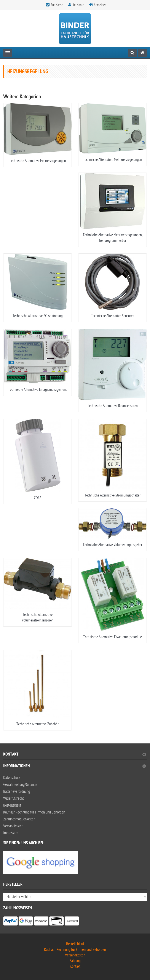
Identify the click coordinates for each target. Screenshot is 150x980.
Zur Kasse (57, 5)
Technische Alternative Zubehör (37, 724)
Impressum (11, 833)
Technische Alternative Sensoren (113, 316)
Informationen (75, 766)
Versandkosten (13, 826)
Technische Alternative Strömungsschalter (112, 495)
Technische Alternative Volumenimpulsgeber (112, 545)
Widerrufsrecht (14, 798)
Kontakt (75, 755)
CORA (38, 498)
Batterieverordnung (17, 792)
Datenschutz (12, 778)
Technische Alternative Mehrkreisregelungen (112, 160)
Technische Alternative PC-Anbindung (38, 316)
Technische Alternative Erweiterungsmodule (112, 637)
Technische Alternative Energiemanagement (37, 390)
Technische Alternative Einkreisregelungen (38, 161)
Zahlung (75, 961)
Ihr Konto (78, 5)
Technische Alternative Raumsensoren (112, 406)
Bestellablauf (12, 805)
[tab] (75, 756)
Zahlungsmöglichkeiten (19, 819)
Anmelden (100, 5)
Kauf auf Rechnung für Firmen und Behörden (34, 812)
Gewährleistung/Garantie (20, 785)
